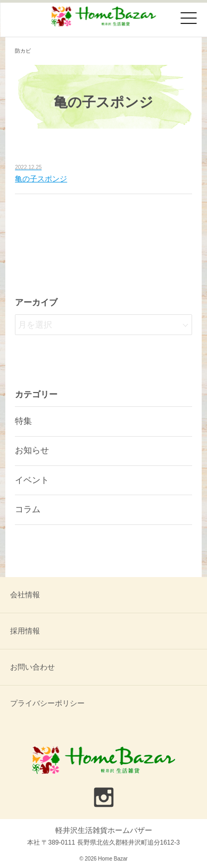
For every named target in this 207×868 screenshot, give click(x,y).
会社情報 (25, 595)
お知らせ (32, 450)
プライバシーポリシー (47, 703)
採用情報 (25, 631)
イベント (32, 480)
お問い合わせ (32, 667)
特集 (23, 421)
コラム (28, 509)
